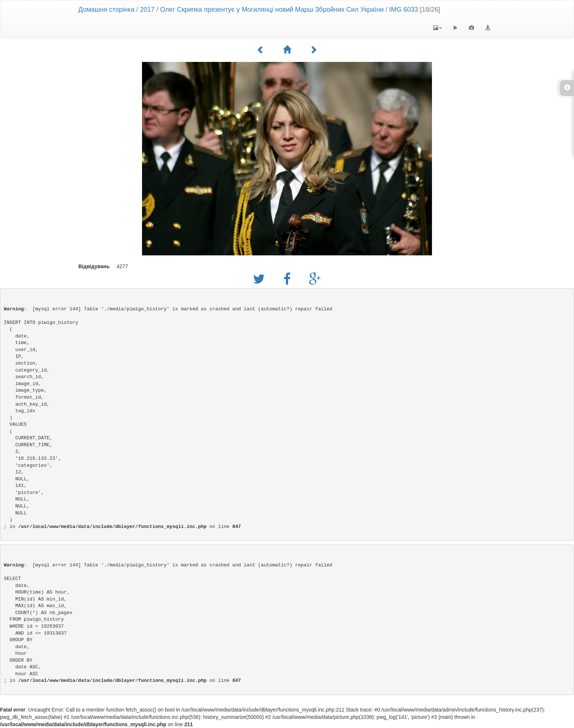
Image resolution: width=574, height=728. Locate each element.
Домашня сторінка (106, 10)
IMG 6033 (404, 10)
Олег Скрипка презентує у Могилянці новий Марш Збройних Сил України (272, 10)
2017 (147, 10)
